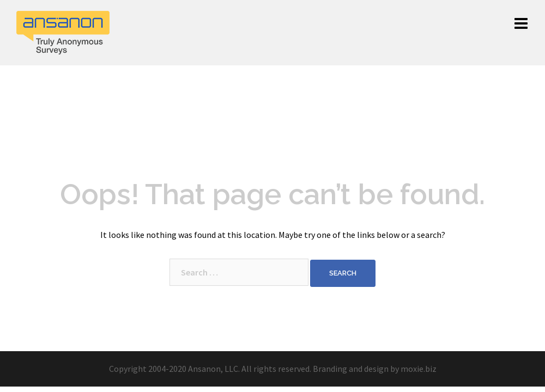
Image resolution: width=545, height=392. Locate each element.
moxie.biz (419, 369)
